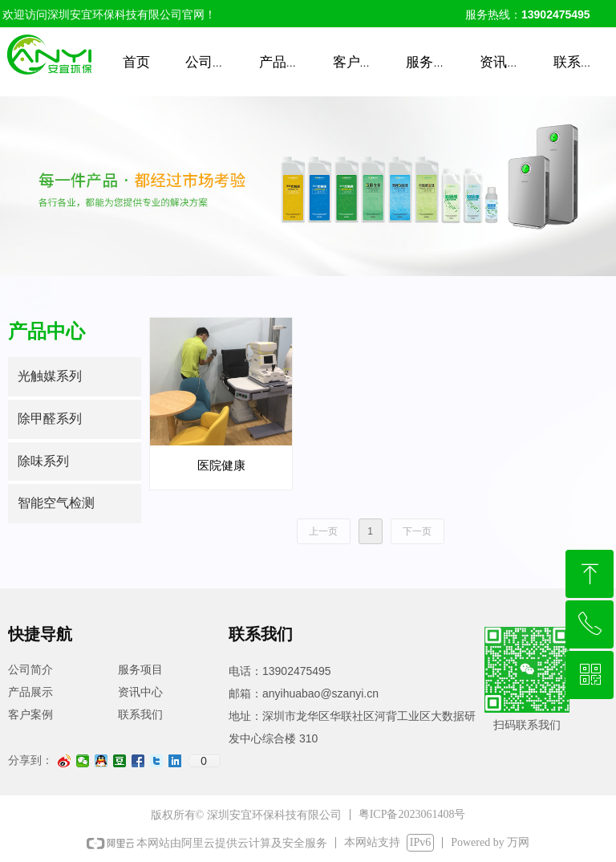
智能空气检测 (56, 503)
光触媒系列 (50, 376)
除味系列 (43, 461)
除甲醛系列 (50, 419)
